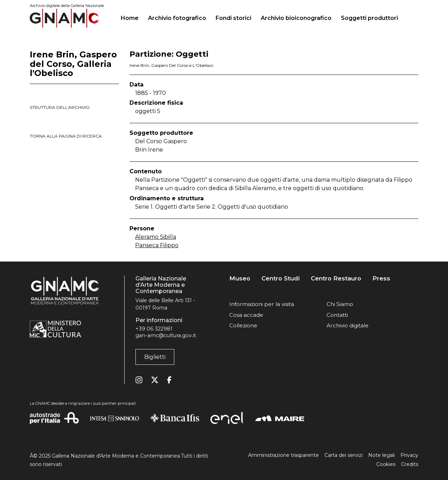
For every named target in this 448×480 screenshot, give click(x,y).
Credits (410, 464)
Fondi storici (233, 18)
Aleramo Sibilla (156, 237)
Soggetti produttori (369, 18)
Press (381, 279)
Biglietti (155, 357)
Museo (240, 279)
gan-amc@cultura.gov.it (166, 335)
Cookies (386, 464)
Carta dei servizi (344, 455)
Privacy (409, 455)
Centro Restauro (336, 279)
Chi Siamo (340, 304)
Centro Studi (281, 279)
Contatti (337, 315)
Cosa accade (246, 315)
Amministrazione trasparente (283, 455)
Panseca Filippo (157, 245)
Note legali (381, 455)
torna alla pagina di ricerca (66, 136)
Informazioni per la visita (262, 304)
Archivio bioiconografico (296, 18)
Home (132, 17)
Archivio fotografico (177, 18)
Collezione (243, 325)
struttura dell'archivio (60, 107)
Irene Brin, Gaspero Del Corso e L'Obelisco (171, 65)
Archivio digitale (348, 325)
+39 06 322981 (154, 329)
